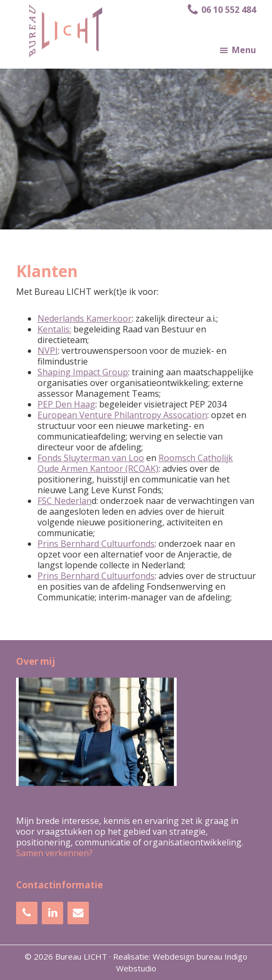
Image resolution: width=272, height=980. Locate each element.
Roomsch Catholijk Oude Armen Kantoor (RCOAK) (135, 463)
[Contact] (78, 913)
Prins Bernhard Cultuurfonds (96, 544)
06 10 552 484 (221, 10)
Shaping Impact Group (83, 372)
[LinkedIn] (52, 913)
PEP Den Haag (66, 404)
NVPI (48, 351)
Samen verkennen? (54, 853)
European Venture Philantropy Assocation (122, 415)
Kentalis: (54, 329)
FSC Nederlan (65, 501)
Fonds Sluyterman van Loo (91, 458)
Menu (244, 50)
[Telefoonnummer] (27, 913)
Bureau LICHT (81, 956)
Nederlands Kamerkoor (85, 318)
